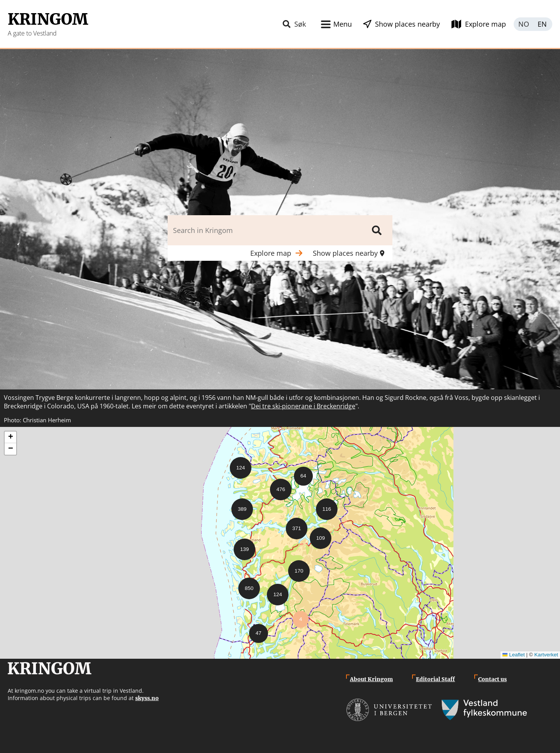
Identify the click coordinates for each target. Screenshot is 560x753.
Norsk (523, 24)
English (543, 24)
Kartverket (546, 655)
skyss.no (147, 698)
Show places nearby (407, 24)
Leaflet (514, 655)
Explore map (485, 24)
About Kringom (371, 679)
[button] (238, 465)
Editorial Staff (435, 679)
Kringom (48, 19)
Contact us (492, 679)
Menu (343, 24)
